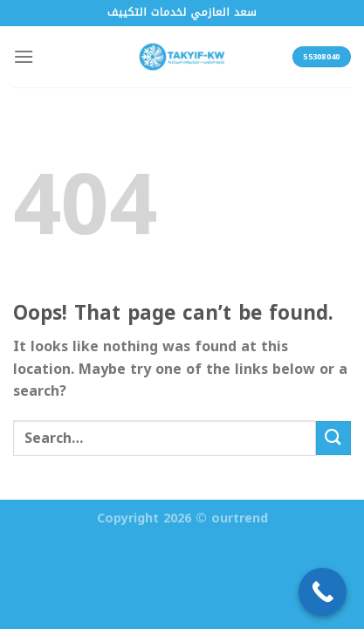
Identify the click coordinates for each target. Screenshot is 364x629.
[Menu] (24, 56)
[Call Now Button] (323, 592)
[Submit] (333, 438)
